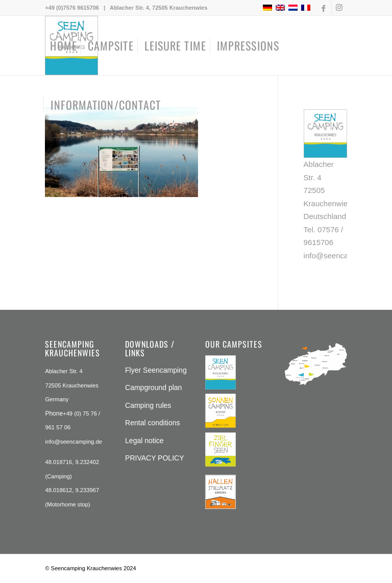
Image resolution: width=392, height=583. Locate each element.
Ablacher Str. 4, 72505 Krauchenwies (158, 8)
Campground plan (153, 387)
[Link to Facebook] (324, 8)
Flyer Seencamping (156, 370)
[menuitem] (63, 45)
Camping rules (148, 405)
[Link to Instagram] (339, 8)
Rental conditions (152, 423)
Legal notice (144, 441)
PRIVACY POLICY (154, 458)
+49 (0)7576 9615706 (72, 8)
